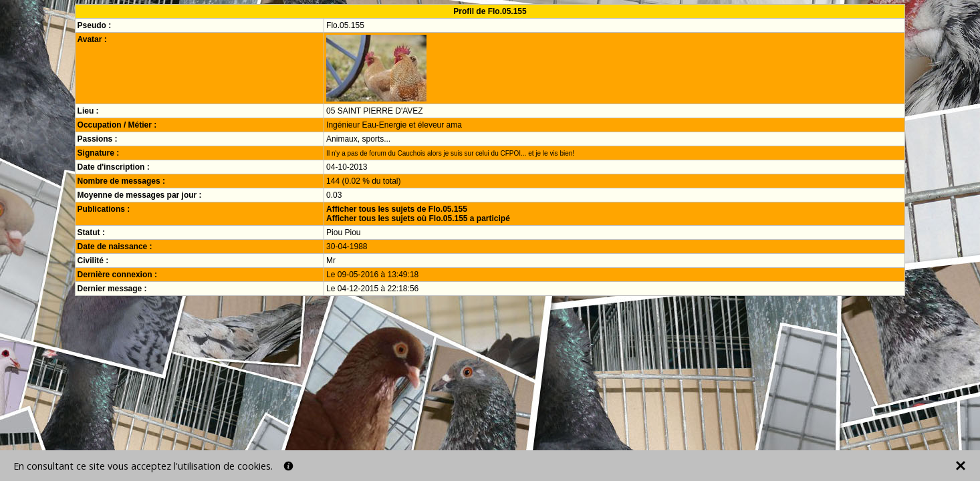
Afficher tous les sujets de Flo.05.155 (397, 209)
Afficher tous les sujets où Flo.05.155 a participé (418, 218)
